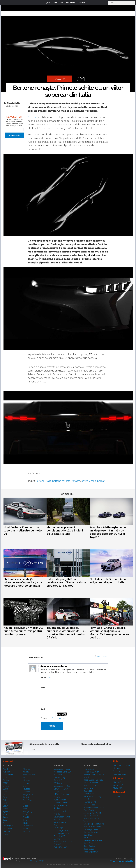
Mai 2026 (117, 782)
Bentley (6, 780)
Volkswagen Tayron (62, 817)
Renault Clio (59, 780)
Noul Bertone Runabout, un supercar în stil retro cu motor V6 (23, 531)
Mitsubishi (27, 780)
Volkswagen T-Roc (62, 786)
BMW (5, 783)
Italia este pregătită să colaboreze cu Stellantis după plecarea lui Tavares (66, 582)
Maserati (27, 769)
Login (89, 3)
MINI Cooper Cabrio (62, 805)
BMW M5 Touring (61, 794)
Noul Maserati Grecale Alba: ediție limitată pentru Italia (108, 581)
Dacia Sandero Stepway (93, 780)
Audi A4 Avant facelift (92, 827)
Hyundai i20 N (90, 802)
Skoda (25, 806)
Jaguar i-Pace (89, 805)
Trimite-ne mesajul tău (122, 861)
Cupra (5, 789)
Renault (26, 797)
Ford (5, 803)
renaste (76, 481)
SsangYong (28, 812)
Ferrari (6, 797)
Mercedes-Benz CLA (63, 772)
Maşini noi (8, 761)
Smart (25, 809)
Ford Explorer (89, 769)
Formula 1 (117, 796)
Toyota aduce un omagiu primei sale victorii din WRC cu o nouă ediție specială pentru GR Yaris (66, 633)
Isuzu (5, 814)
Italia (48, 481)
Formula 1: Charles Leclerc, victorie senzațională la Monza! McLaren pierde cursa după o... (109, 633)
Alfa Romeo (8, 772)
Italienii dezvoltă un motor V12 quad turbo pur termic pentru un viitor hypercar (23, 631)
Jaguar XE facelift (91, 816)
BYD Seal (58, 775)
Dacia (5, 792)
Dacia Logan (89, 849)
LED (90, 354)
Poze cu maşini (119, 774)
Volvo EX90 (59, 828)
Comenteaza (102, 656)
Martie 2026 (118, 788)
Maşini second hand (121, 765)
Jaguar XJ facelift (91, 783)
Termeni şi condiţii (36, 861)
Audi (5, 777)
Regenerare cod (58, 718)
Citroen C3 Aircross (62, 803)
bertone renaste (61, 481)
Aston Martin (8, 775)
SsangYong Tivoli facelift (94, 824)
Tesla (25, 820)
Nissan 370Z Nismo (92, 772)
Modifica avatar (33, 669)
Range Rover (28, 795)
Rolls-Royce (28, 800)
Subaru (26, 814)
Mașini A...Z (28, 831)
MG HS (57, 814)
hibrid (91, 255)
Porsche (26, 792)
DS (4, 795)
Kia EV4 (57, 797)
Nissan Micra (89, 794)
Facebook (84, 750)
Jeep (5, 820)
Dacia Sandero (89, 846)
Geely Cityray (60, 777)
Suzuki (26, 817)
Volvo (25, 829)
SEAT (25, 803)
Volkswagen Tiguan (62, 769)
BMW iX (87, 838)
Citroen (6, 786)
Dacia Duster (89, 843)
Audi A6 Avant (60, 800)
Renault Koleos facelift (93, 840)
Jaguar (6, 817)
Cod (43, 709)
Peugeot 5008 (60, 811)
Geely (5, 806)
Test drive (117, 771)
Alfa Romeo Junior (62, 847)
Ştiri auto (117, 768)
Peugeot (26, 789)
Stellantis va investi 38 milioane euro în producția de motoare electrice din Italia (23, 582)
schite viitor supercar (93, 481)
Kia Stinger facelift (91, 829)
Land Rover (8, 829)
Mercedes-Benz (30, 775)
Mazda (26, 772)
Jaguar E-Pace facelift (92, 813)
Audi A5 (57, 808)
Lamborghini (8, 826)
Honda (6, 809)
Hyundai (6, 812)
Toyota (26, 823)
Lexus (5, 834)
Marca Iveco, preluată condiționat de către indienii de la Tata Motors (65, 531)
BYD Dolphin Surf (61, 833)
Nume (44, 677)
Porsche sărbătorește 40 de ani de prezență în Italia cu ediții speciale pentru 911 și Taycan (108, 532)
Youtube (97, 750)
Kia (4, 823)
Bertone (32, 117)
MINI (25, 777)
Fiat (4, 800)
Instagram (91, 750)
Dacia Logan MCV (91, 852)
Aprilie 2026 (118, 785)
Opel (25, 786)
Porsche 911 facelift (62, 831)
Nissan (26, 783)
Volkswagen (28, 826)
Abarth (6, 769)
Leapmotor (7, 831)
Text (43, 688)
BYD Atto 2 (59, 783)
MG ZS (57, 820)
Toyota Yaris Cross (91, 786)
